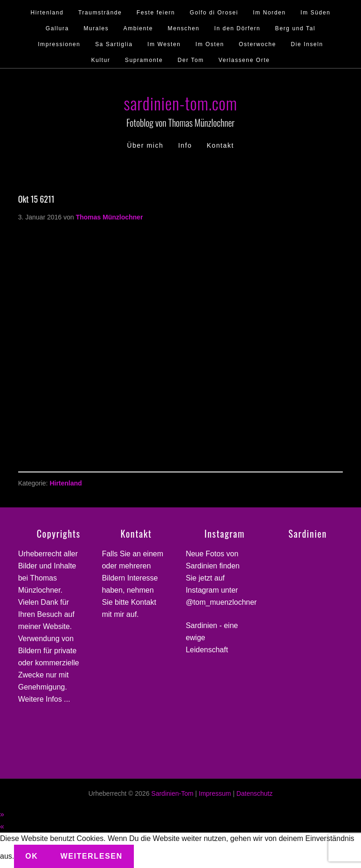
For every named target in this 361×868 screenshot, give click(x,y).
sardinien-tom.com (180, 103)
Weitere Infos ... (44, 699)
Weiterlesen (91, 856)
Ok (31, 856)
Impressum (215, 793)
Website (56, 626)
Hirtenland (66, 483)
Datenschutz (255, 793)
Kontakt (144, 602)
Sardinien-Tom (172, 793)
